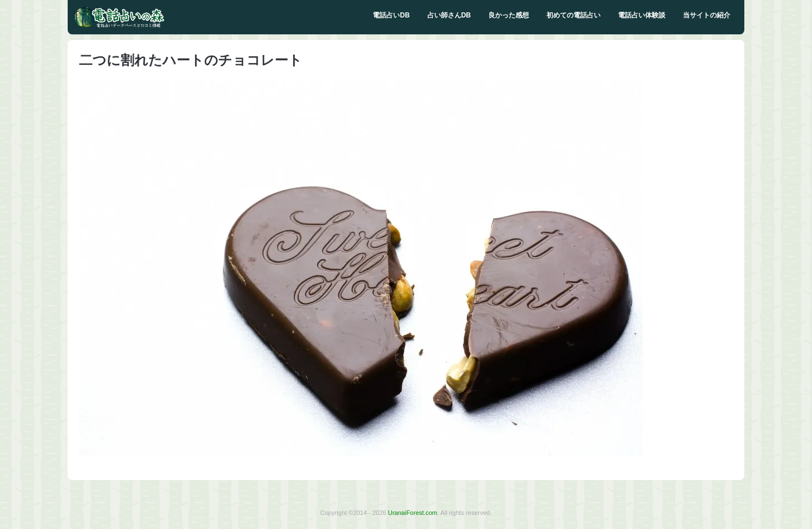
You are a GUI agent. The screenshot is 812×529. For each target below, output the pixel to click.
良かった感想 (509, 15)
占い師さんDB (449, 15)
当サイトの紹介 (707, 15)
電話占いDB (391, 15)
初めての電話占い (573, 15)
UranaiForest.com (412, 513)
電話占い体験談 (642, 15)
